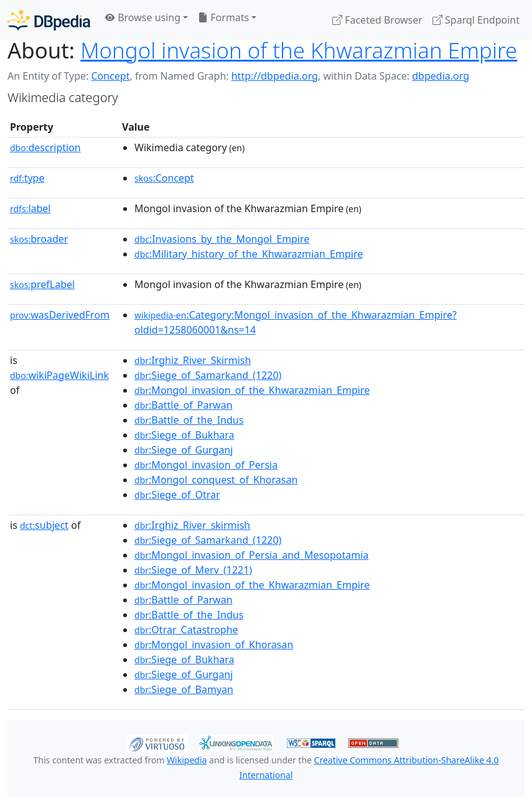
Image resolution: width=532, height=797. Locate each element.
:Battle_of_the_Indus (189, 420)
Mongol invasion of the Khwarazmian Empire (299, 50)
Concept (110, 76)
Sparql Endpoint (476, 20)
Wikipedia (187, 760)
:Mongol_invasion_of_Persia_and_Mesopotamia (251, 555)
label (30, 208)
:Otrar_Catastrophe (186, 630)
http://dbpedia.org (275, 76)
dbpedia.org (441, 76)
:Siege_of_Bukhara (184, 435)
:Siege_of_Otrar (177, 495)
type (27, 178)
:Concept (164, 178)
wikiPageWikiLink (59, 375)
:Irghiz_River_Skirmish (193, 360)
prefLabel (42, 284)
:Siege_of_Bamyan (184, 689)
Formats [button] (223, 17)
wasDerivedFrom (60, 315)
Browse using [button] (143, 17)
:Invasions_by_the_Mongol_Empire (222, 239)
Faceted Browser (377, 20)
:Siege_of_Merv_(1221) (193, 570)
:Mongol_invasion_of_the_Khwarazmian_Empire (252, 390)
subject (44, 525)
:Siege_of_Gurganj (184, 450)
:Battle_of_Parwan (183, 405)
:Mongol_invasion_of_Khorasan (214, 645)
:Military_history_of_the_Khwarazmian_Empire (249, 254)
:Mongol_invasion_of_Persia (206, 465)
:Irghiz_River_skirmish (192, 525)
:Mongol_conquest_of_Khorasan (216, 480)
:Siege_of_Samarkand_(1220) (208, 375)
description (45, 147)
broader (39, 239)
